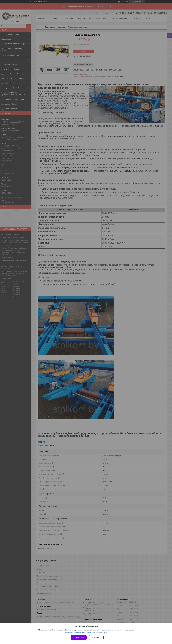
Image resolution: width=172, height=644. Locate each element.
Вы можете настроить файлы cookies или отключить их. (85, 632)
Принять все (79, 637)
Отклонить (96, 637)
